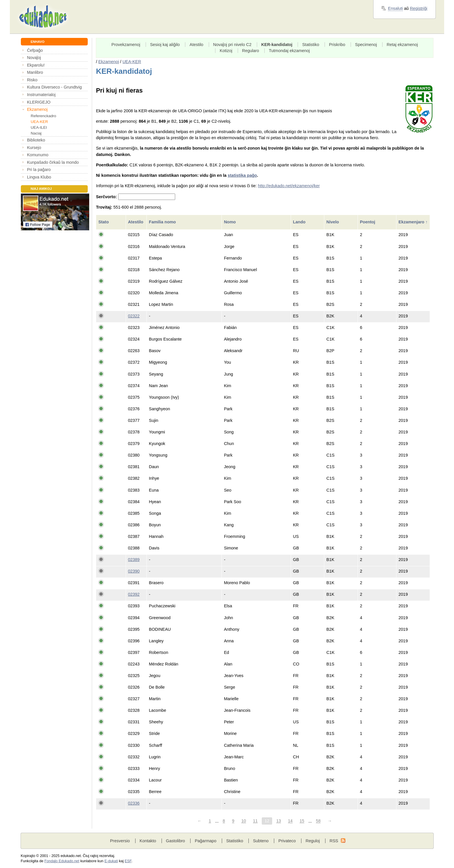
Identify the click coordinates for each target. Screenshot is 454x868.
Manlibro (35, 72)
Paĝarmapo (206, 841)
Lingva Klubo (39, 177)
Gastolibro (175, 841)
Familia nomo (163, 222)
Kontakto (148, 841)
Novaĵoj (34, 58)
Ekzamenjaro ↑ (413, 222)
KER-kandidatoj (277, 45)
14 (290, 821)
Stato (104, 222)
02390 (134, 571)
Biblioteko (36, 140)
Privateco (287, 841)
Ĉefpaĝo (35, 50)
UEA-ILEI (39, 127)
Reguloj (313, 841)
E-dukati (111, 861)
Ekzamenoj (37, 109)
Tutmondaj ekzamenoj (290, 51)
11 (255, 821)
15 (302, 821)
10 (244, 821)
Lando (300, 222)
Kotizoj (226, 51)
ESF (128, 861)
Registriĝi (419, 8)
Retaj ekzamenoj (402, 45)
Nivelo (333, 222)
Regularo (251, 51)
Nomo (230, 222)
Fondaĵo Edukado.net (62, 861)
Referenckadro (43, 116)
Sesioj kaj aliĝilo (165, 45)
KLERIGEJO (39, 102)
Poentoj (368, 222)
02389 (134, 560)
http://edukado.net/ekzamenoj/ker (289, 186)
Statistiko (311, 45)
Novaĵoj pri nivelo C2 (232, 45)
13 (279, 821)
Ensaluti (395, 8)
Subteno (261, 841)
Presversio (120, 841)
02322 (134, 316)
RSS (334, 841)
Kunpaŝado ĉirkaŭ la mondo (53, 162)
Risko (32, 80)
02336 (134, 803)
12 (267, 821)
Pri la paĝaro (39, 170)
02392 (134, 594)
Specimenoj (366, 45)
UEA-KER (39, 122)
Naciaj (36, 133)
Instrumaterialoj (41, 95)
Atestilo (196, 45)
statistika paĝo (242, 175)
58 (318, 821)
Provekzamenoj (126, 45)
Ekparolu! (36, 65)
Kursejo (34, 148)
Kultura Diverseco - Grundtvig (54, 87)
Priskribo (337, 45)
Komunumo (38, 155)
